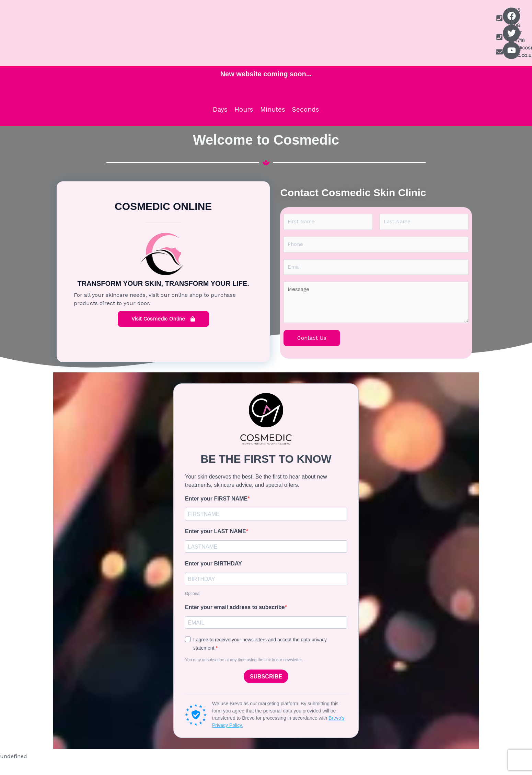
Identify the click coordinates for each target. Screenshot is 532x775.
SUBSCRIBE (266, 691)
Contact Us (312, 347)
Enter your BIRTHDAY (213, 576)
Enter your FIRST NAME (216, 508)
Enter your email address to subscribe (235, 620)
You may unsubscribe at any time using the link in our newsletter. (244, 674)
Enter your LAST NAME (216, 542)
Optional (193, 607)
